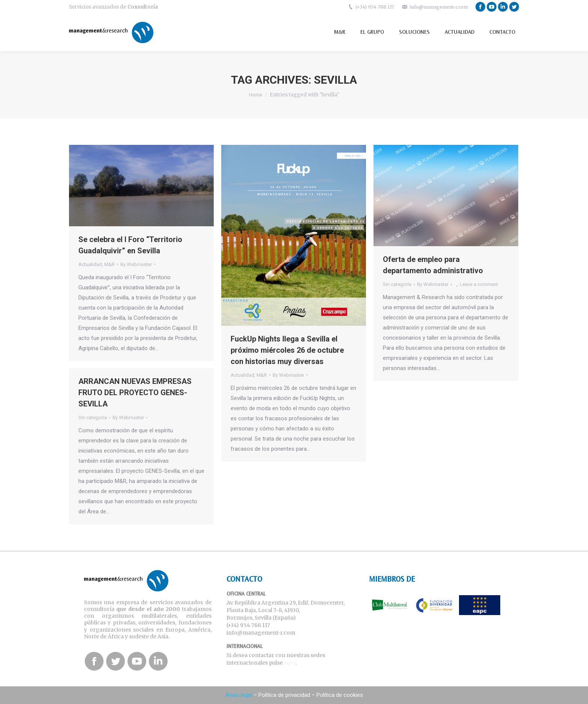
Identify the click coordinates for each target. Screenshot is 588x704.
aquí (290, 663)
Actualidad (90, 264)
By (136, 264)
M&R (109, 264)
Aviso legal (239, 695)
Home (256, 95)
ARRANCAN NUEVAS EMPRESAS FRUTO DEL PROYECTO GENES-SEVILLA (135, 393)
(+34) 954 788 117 (375, 7)
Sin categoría (397, 284)
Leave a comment (479, 284)
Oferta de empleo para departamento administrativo (433, 265)
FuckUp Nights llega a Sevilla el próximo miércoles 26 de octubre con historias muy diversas (287, 350)
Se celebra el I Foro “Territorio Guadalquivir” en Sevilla (130, 245)
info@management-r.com (439, 7)
